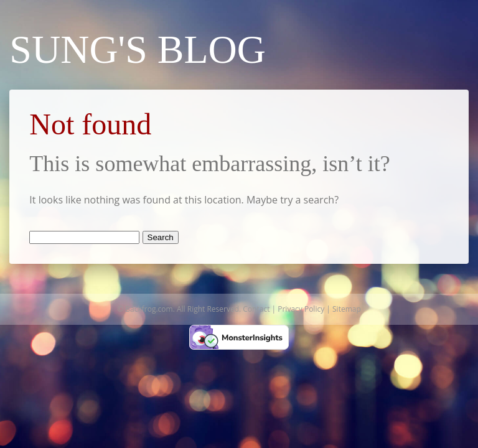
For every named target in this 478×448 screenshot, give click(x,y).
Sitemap (347, 309)
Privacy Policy (301, 309)
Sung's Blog (138, 49)
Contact (256, 309)
